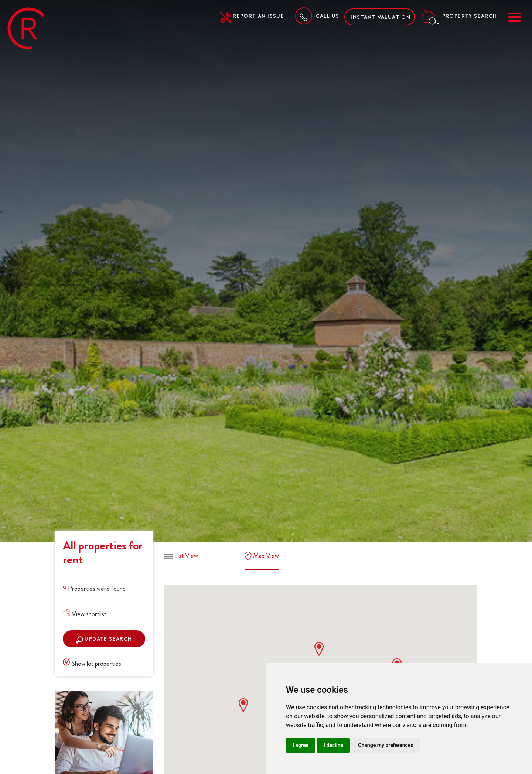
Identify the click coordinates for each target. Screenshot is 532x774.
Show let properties (92, 664)
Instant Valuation (381, 17)
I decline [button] (333, 745)
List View (181, 556)
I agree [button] (301, 745)
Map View (262, 556)
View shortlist (85, 614)
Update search (104, 640)
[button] (243, 705)
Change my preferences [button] (386, 745)
